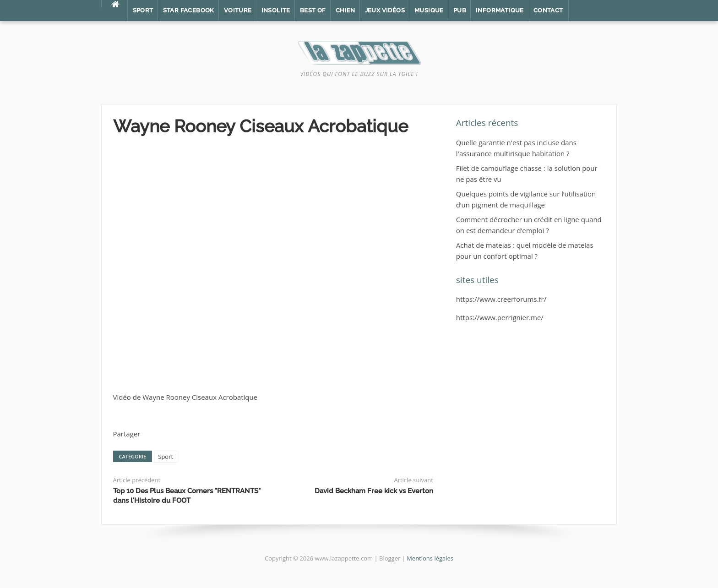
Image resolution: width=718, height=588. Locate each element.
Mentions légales (430, 558)
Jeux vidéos (385, 10)
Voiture (238, 10)
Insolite (276, 10)
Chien (345, 10)
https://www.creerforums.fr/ (501, 299)
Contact (548, 10)
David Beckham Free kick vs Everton (374, 491)
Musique (429, 10)
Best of (313, 10)
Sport (143, 10)
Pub (460, 10)
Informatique (500, 10)
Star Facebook (189, 10)
